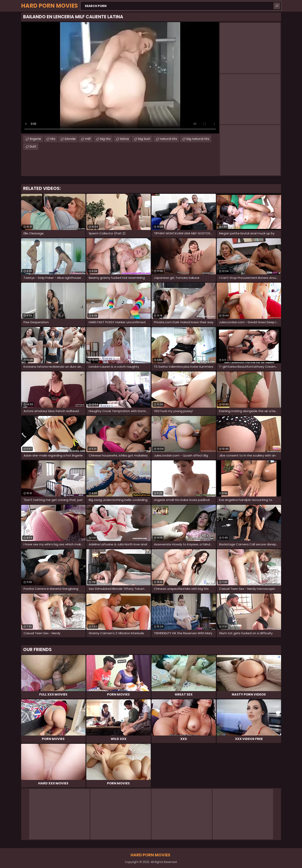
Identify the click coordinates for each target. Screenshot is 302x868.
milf (88, 139)
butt (33, 146)
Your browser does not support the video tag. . (120, 78)
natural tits (168, 139)
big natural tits (198, 139)
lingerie (35, 139)
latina (124, 139)
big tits (105, 139)
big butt (144, 139)
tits (53, 139)
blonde (70, 139)
